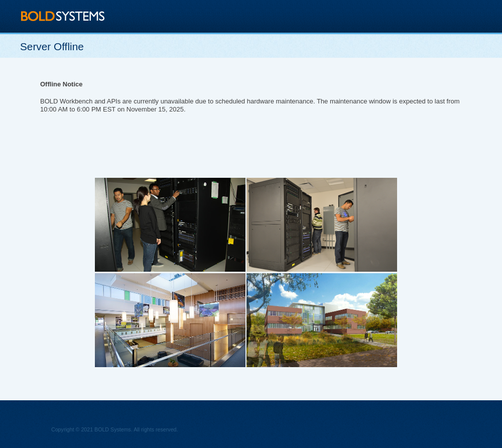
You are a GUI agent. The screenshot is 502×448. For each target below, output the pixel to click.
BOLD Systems (63, 16)
